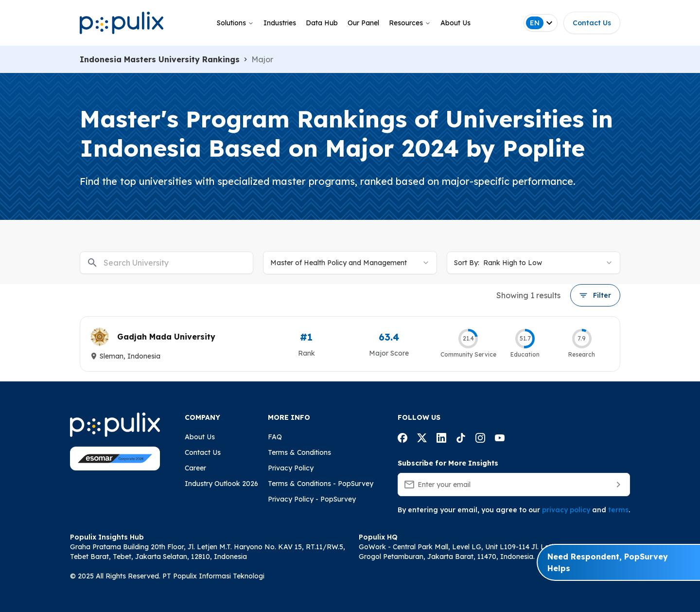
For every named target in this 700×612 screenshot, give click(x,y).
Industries (280, 23)
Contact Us (592, 23)
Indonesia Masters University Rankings (160, 59)
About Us (455, 23)
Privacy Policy (291, 468)
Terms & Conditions (299, 452)
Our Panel (363, 23)
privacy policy (566, 510)
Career (195, 468)
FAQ (275, 437)
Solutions (235, 23)
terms (618, 510)
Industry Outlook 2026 (221, 484)
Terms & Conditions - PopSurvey (321, 484)
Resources (410, 23)
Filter (595, 295)
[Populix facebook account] (402, 439)
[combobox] (350, 263)
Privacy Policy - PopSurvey (312, 499)
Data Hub (322, 23)
